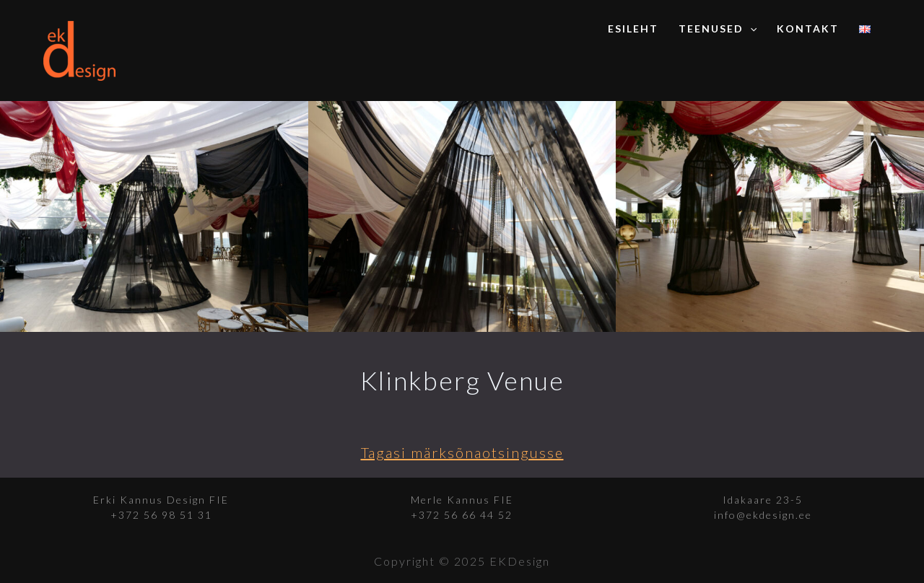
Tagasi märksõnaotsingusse (462, 452)
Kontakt (808, 29)
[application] (750, 29)
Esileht (633, 29)
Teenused (718, 29)
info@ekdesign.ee (763, 515)
